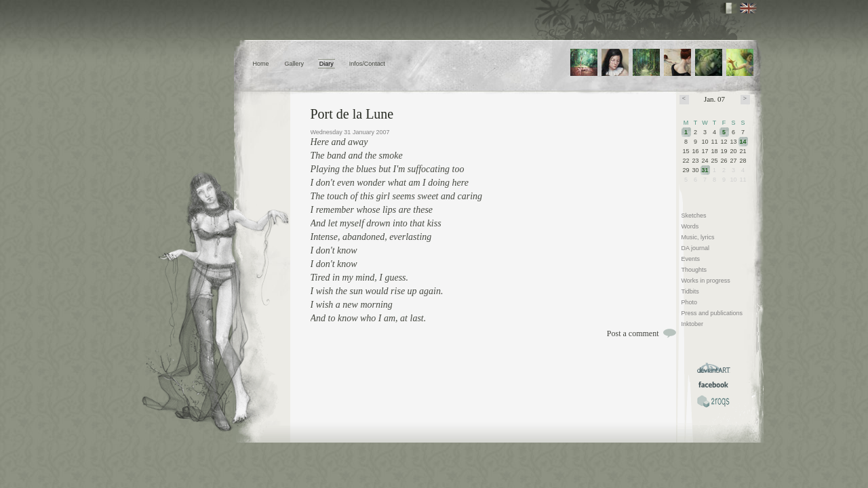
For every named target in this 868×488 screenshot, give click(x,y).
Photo (690, 302)
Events (691, 259)
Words (690, 226)
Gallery (294, 64)
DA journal (696, 248)
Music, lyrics (698, 237)
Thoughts (694, 270)
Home (261, 64)
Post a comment (633, 333)
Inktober (693, 324)
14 (743, 142)
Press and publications (712, 313)
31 (705, 170)
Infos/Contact (367, 64)
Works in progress (706, 281)
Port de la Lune (352, 114)
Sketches (694, 216)
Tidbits (690, 291)
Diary (327, 64)
